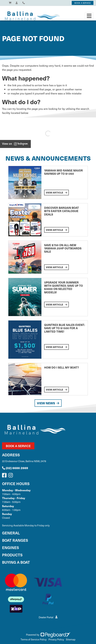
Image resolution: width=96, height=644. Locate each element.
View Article (56, 193)
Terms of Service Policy (34, 639)
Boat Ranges (15, 540)
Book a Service (18, 446)
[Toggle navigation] (89, 16)
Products (12, 555)
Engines (11, 547)
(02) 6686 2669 (15, 468)
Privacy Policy (56, 639)
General (11, 533)
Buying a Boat (16, 562)
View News (48, 403)
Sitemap (71, 639)
